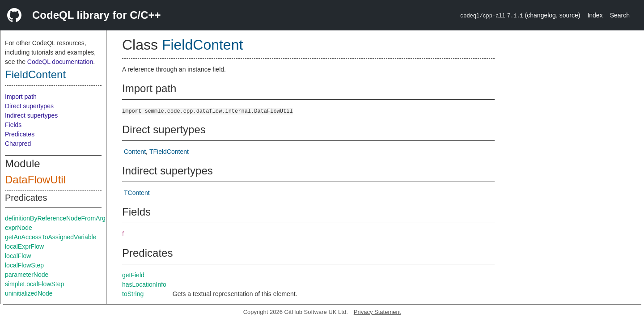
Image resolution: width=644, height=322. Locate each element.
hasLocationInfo (144, 284)
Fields (13, 125)
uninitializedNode (29, 293)
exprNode (19, 228)
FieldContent (35, 74)
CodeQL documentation (60, 62)
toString (133, 294)
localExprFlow (24, 246)
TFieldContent (169, 152)
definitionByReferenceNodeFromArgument (64, 218)
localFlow (18, 256)
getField (133, 275)
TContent (137, 193)
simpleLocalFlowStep (34, 284)
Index (595, 15)
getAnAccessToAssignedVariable (51, 237)
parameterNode (27, 275)
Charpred (18, 144)
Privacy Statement (377, 312)
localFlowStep (24, 265)
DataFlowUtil (35, 180)
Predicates (20, 134)
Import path (21, 97)
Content (135, 152)
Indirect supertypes (31, 115)
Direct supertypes (29, 106)
